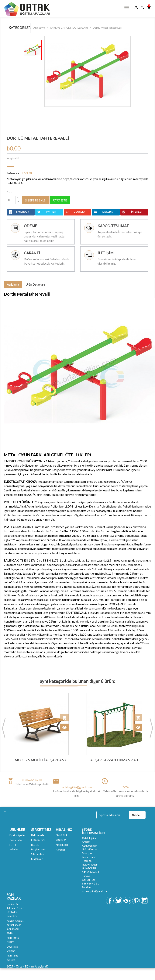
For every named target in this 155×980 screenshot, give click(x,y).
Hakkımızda (38, 835)
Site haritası (38, 854)
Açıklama (13, 284)
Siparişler (61, 840)
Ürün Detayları (35, 284)
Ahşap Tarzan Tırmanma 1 (114, 760)
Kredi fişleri (62, 845)
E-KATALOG (38, 840)
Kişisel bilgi (62, 835)
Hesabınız (64, 829)
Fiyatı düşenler (17, 835)
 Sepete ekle (35, 200)
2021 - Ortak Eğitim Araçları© (27, 966)
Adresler (60, 850)
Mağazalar (37, 859)
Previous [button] (4, 728)
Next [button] (151, 728)
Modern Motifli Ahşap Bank (41, 760)
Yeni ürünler (16, 840)
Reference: (13, 173)
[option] (33, 50)
